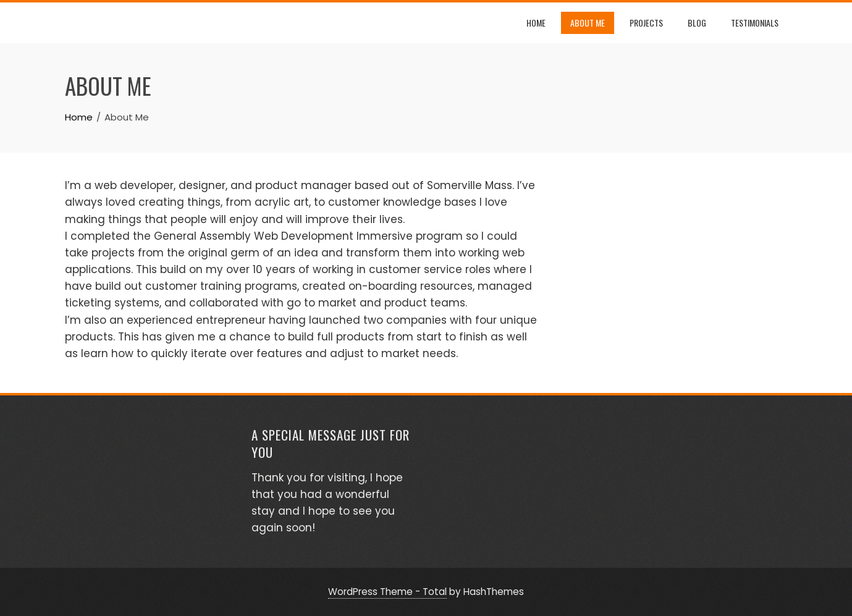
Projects (646, 23)
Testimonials (755, 23)
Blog (697, 23)
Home (536, 23)
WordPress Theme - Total (387, 592)
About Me (588, 23)
